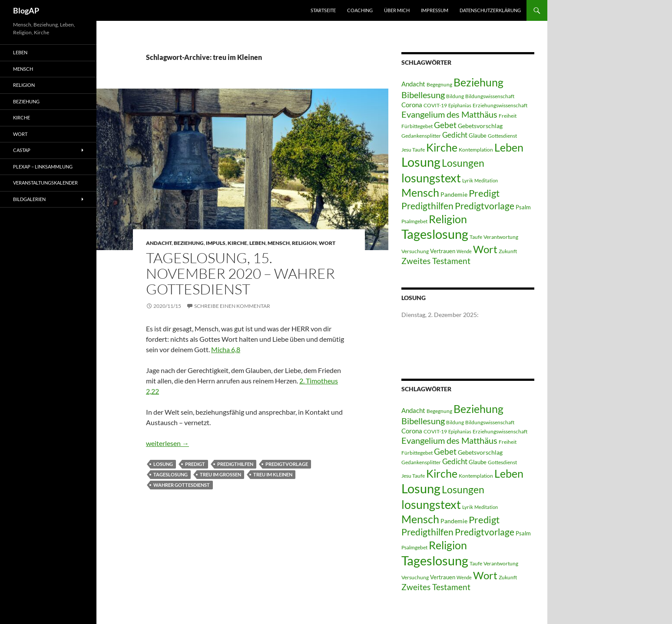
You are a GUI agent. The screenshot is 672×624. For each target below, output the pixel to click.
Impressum (435, 10)
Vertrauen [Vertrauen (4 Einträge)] (443, 251)
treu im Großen (220, 474)
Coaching (360, 10)
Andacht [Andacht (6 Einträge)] (413, 84)
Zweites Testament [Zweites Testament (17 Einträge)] (436, 261)
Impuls (216, 243)
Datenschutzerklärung (490, 10)
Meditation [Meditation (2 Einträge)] (486, 180)
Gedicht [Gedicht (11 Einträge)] (455, 135)
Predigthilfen (235, 464)
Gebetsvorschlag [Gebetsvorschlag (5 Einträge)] (480, 126)
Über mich (397, 10)
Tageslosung (170, 474)
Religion (304, 243)
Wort (327, 243)
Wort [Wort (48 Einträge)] (485, 249)
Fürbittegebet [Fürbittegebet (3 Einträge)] (417, 126)
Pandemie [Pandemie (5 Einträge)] (454, 194)
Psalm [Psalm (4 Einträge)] (523, 207)
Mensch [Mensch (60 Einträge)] (420, 192)
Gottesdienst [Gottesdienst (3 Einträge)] (502, 136)
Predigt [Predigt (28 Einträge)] (484, 193)
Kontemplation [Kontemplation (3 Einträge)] (476, 150)
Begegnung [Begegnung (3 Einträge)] (439, 84)
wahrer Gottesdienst (182, 485)
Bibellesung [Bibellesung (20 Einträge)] (423, 95)
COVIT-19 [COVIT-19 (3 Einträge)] (435, 105)
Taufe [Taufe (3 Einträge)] (476, 237)
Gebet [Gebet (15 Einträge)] (445, 125)
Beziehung (189, 243)
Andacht (159, 243)
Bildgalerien (29, 199)
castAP (22, 150)
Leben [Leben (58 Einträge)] (509, 147)
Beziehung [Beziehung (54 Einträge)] (478, 82)
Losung (163, 464)
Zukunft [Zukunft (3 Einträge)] (508, 251)
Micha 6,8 (226, 349)
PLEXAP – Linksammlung (43, 167)
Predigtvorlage (287, 464)
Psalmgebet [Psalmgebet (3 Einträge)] (414, 221)
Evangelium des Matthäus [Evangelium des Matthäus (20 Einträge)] (449, 114)
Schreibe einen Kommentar (232, 306)
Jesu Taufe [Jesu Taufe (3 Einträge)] (413, 150)
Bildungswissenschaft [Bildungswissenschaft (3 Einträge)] (490, 96)
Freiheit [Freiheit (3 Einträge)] (508, 116)
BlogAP (26, 10)
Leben (257, 243)
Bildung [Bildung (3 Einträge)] (455, 96)
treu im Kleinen (273, 474)
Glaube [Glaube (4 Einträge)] (478, 135)
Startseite (323, 10)
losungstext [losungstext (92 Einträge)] (431, 178)
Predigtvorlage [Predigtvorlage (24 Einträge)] (485, 206)
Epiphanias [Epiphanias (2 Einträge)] (460, 105)
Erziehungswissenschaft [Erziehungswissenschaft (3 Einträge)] (500, 105)
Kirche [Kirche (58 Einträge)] (442, 147)
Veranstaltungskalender (45, 183)
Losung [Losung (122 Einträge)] (421, 162)
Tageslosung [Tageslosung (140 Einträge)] (435, 234)
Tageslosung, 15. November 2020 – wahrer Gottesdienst (240, 273)
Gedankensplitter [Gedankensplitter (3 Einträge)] (421, 136)
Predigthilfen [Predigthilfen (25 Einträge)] (427, 206)
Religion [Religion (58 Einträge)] (448, 219)
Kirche (237, 243)
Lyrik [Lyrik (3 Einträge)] (468, 180)
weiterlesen (167, 443)
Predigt (195, 464)
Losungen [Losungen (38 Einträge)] (463, 163)
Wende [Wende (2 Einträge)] (464, 251)
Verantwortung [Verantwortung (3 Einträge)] (501, 237)
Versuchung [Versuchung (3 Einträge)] (415, 251)
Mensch (279, 243)
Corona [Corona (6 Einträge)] (412, 105)
